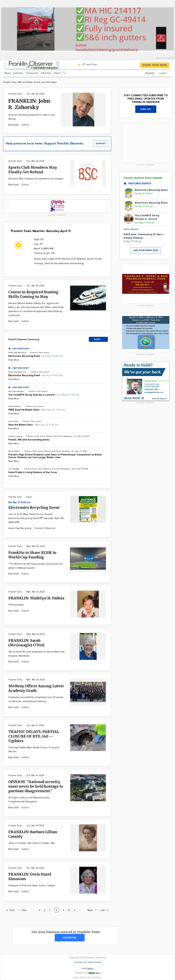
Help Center (94, 962)
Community (32, 73)
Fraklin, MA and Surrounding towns (29, 440)
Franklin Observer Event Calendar (143, 178)
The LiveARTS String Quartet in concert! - (44, 395)
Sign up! (146, 109)
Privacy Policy (95, 977)
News (7, 73)
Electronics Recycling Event (34, 507)
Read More (14, 360)
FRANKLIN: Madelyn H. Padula (36, 598)
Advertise (46, 73)
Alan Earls (14, 125)
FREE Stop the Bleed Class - (37, 410)
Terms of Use (80, 977)
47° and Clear (87, 65)
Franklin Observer (45, 528)
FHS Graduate (16, 605)
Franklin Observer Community (24, 339)
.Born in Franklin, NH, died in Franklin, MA (32, 843)
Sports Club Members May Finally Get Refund (33, 170)
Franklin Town (15, 94)
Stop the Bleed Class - (33, 425)
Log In (163, 73)
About (57, 73)
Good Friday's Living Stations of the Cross (33, 472)
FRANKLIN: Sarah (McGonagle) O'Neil (26, 643)
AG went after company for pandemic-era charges (36, 179)
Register (150, 73)
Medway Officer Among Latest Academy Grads (36, 688)
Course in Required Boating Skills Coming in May (33, 294)
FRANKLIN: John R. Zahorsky (29, 104)
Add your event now (146, 250)
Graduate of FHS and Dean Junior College (32, 886)
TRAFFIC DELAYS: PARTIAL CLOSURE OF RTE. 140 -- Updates (34, 736)
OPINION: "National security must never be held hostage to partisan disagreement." (36, 786)
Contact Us (80, 962)
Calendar (18, 73)
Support (101, 144)
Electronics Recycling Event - (36, 356)
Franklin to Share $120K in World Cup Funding (32, 555)
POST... (98, 339)
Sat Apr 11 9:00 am (19, 502)
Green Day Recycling (20, 528)
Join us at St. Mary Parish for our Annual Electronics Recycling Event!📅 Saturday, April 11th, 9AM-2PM (37, 518)
